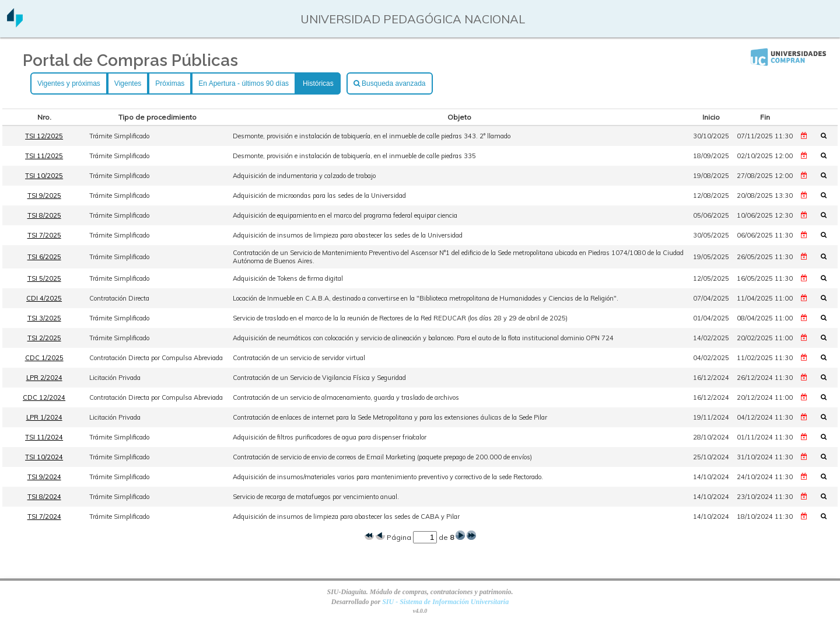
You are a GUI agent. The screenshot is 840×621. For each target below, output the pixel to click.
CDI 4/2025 (44, 298)
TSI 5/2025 (44, 278)
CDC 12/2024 (44, 397)
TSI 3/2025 (44, 318)
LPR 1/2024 (44, 417)
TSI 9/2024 (44, 477)
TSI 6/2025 (44, 257)
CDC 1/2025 (44, 358)
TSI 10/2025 (44, 176)
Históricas (318, 83)
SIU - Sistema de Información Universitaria (445, 602)
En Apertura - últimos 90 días (244, 83)
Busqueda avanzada (390, 83)
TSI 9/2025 (44, 196)
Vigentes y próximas (69, 83)
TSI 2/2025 (44, 338)
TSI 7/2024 (44, 517)
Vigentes (128, 83)
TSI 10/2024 (44, 457)
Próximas (170, 83)
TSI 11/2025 (44, 156)
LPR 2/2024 (44, 378)
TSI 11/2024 (44, 437)
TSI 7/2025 (44, 235)
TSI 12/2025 (44, 136)
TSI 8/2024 (44, 497)
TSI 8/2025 (44, 215)
